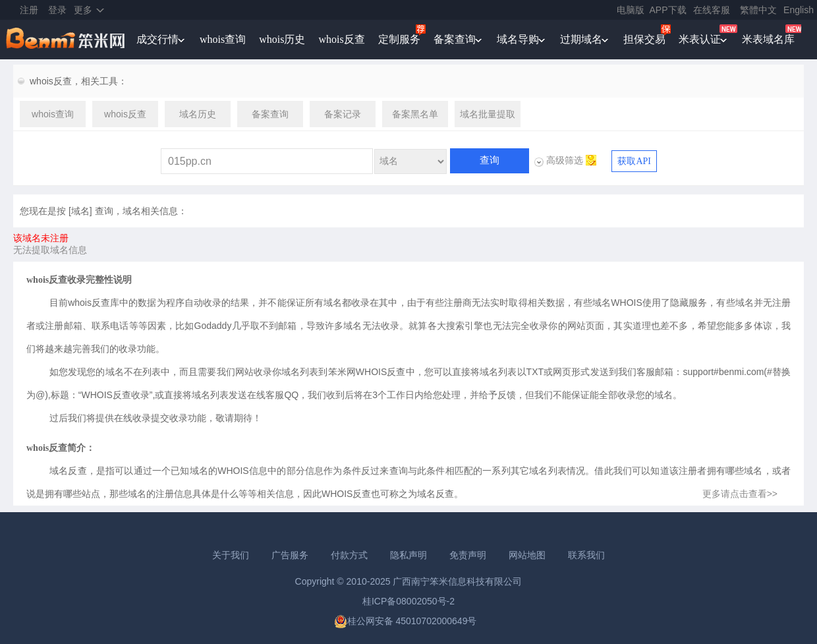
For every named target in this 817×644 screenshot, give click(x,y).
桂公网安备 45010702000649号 (406, 621)
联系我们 (586, 555)
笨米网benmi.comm (67, 40)
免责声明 (468, 555)
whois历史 (282, 39)
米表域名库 (768, 39)
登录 (57, 10)
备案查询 (455, 39)
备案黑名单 (415, 114)
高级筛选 (565, 160)
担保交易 (644, 39)
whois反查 (341, 39)
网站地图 (527, 555)
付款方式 (349, 555)
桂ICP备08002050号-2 (408, 601)
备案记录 (343, 114)
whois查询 (223, 39)
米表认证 (700, 39)
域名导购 (518, 39)
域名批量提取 (488, 114)
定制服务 (399, 39)
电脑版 (631, 10)
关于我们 (231, 555)
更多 (83, 10)
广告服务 (290, 555)
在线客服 (712, 10)
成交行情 (157, 39)
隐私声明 (408, 555)
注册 (29, 10)
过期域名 (581, 39)
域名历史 (198, 114)
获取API (634, 161)
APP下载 (668, 10)
